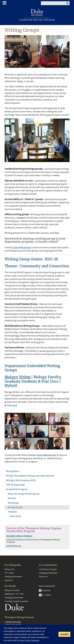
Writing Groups (15, 507)
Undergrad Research (13, 577)
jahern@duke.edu (47, 455)
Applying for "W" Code (14, 594)
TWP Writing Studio (15, 485)
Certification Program (48, 569)
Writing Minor (13, 471)
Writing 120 (9, 569)
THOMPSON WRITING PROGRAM (37, 20)
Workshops (13, 503)
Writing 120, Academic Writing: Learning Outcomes (30, 476)
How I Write (15, 516)
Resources (9, 580)
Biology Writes (18, 377)
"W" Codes (9, 573)
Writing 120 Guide (12, 590)
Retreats (12, 498)
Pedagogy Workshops (48, 573)
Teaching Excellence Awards (16, 601)
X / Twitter (47, 595)
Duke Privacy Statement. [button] (30, 640)
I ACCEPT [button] (64, 634)
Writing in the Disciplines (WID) (21, 480)
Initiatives (12, 512)
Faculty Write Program (17, 489)
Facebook (46, 590)
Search (68, 3)
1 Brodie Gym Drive (13, 622)
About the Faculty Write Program (23, 494)
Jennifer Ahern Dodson (19, 536)
